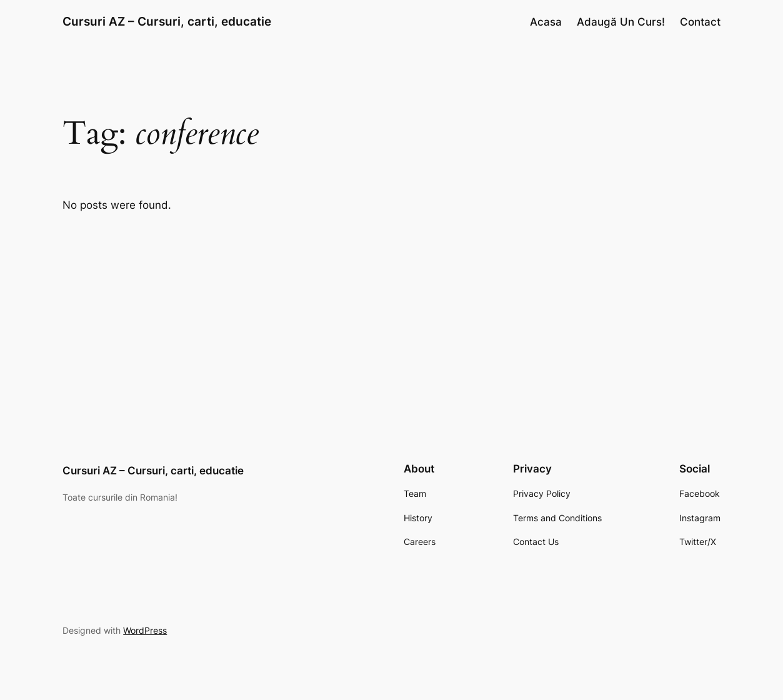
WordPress (145, 630)
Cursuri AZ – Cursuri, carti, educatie (167, 22)
